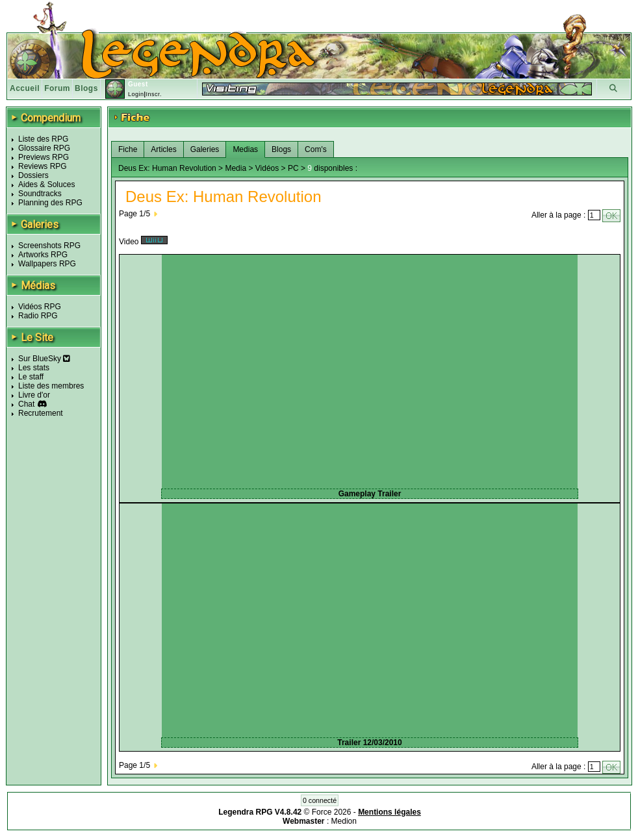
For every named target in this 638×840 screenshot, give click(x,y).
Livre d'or (34, 395)
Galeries (205, 149)
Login (136, 94)
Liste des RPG (43, 139)
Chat (26, 404)
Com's (316, 149)
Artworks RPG (43, 255)
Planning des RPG (50, 203)
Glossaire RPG (44, 148)
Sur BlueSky (44, 359)
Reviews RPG (43, 166)
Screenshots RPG (49, 246)
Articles (163, 149)
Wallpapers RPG (47, 264)
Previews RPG (44, 157)
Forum (57, 88)
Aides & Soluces (46, 185)
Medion (344, 821)
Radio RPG (38, 316)
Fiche (128, 149)
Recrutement (41, 413)
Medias (245, 149)
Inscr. (154, 94)
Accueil (25, 88)
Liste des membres (51, 386)
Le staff (31, 377)
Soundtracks (40, 194)
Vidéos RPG (40, 307)
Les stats (34, 368)
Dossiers (33, 175)
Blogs (86, 88)
